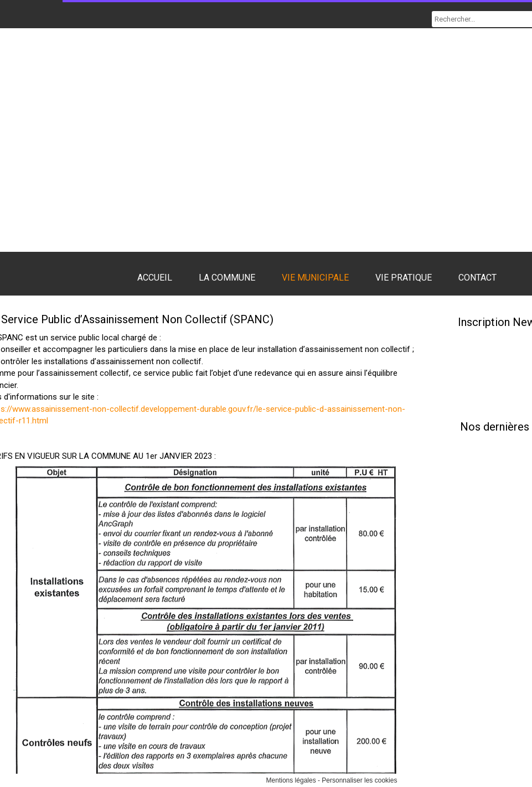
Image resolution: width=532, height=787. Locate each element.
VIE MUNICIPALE (315, 278)
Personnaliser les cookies (359, 780)
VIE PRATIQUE (404, 278)
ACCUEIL (155, 278)
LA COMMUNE (227, 278)
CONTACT (477, 278)
